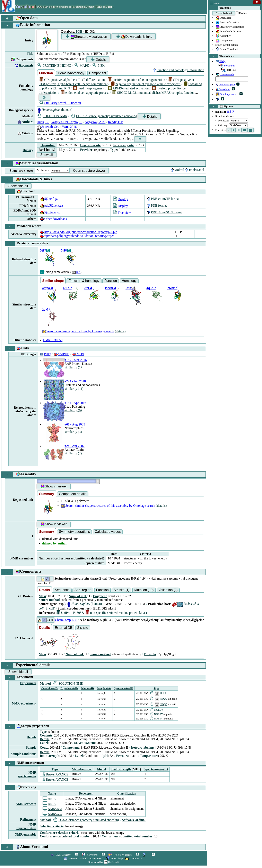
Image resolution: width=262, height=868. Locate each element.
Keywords (26, 65)
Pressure (122, 756)
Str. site (83, 628)
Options (221, 106)
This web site (222, 56)
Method (45, 683)
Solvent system (84, 743)
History (28, 150)
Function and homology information (178, 70)
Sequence (62, 590)
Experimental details (227, 45)
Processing (20, 788)
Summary (47, 494)
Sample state (104, 688)
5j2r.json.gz (50, 212)
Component (98, 73)
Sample (31, 747)
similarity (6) (73, 410)
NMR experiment (24, 703)
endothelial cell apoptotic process (85, 93)
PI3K (99, 66)
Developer (86, 793)
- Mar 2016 (76, 360)
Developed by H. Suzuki (103, 862)
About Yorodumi (227, 49)
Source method (49, 600)
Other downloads (53, 219)
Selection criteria (52, 826)
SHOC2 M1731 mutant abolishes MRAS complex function (153, 93)
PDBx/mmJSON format (164, 212)
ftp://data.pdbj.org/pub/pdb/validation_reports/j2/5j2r (77, 236)
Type (113, 150)
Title (30, 54)
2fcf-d (88, 288)
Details (98, 59)
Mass (42, 596)
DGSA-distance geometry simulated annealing (104, 116)
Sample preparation (27, 726)
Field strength (121, 769)
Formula (150, 654)
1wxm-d (110, 288)
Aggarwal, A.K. (95, 122)
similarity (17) (74, 367)
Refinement (28, 819)
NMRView (52, 809)
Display (121, 199)
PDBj (45, 354)
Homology (129, 281)
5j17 (43, 250)
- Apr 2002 (74, 446)
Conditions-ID (49, 688)
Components (224, 41)
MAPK (82, 66)
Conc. (44, 747)
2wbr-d (172, 288)
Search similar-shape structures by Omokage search (78, 331)
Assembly (223, 36)
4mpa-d (47, 288)
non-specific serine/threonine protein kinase (117, 613)
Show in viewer (54, 487)
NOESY (157, 710)
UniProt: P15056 (70, 613)
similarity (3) (73, 432)
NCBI (78, 354)
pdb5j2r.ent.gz (51, 205)
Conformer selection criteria (59, 833)
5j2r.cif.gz (49, 199)
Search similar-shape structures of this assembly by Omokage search (108, 506)
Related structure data (27, 244)
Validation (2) (168, 590)
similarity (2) (73, 453)
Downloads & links (228, 32)
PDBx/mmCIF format (163, 199)
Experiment (19, 677)
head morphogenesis (89, 88)
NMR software (26, 804)
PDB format (157, 205)
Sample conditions (24, 754)
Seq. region (83, 590)
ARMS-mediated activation (128, 88)
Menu (215, 3)
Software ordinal (134, 820)
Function (46, 73)
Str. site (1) (121, 590)
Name (52, 793)
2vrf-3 (46, 310)
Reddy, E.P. (116, 122)
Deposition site (90, 145)
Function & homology (84, 281)
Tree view (122, 213)
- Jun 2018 (75, 381)
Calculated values (108, 532)
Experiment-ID (69, 688)
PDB (79, 31)
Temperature (149, 756)
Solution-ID (87, 688)
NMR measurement (25, 763)
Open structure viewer (89, 171)
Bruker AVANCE (55, 774)
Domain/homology (71, 73)
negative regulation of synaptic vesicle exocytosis (146, 84)
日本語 (231, 112)
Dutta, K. (43, 122)
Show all (46, 155)
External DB (64, 628)
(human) (54, 110)
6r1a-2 (67, 288)
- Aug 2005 (75, 424)
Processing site (123, 145)
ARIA (49, 799)
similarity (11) (74, 389)
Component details (73, 494)
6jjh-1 (130, 288)
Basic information (227, 23)
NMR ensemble (25, 834)
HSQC (159, 693)
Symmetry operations (74, 532)
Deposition (48, 145)
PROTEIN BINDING (54, 66)
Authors (27, 122)
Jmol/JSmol (194, 170)
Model (102, 769)
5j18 (64, 250)
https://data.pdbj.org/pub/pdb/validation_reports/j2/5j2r (78, 232)
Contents (46, 735)
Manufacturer (82, 769)
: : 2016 (57, 127)
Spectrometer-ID (124, 688)
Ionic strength (49, 756)
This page (220, 8)
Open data (223, 18)
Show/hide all (224, 13)
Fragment (100, 596)
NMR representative (26, 826)
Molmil (177, 170)
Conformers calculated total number (65, 836)
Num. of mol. (78, 596)
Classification (127, 793)
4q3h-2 (151, 288)
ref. (76, 272)
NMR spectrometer (27, 774)
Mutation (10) (144, 590)
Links (17, 349)
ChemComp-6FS (66, 620)
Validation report (23, 226)
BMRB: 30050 (53, 340)
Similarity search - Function (60, 103)
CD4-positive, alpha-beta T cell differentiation (72, 80)
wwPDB (61, 354)
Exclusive (244, 13)
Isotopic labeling (142, 747)
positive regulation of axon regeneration (137, 80)
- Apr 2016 (75, 403)
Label (44, 743)
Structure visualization (230, 27)
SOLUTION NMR (52, 116)
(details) (120, 331)
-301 (45, 620)
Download (20, 192)
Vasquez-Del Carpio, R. (67, 122)
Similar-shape (53, 281)
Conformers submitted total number (127, 836)
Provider (86, 150)
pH (106, 756)
